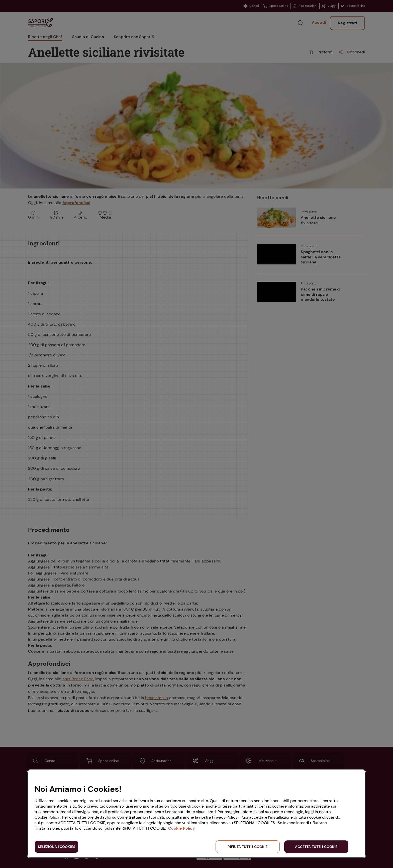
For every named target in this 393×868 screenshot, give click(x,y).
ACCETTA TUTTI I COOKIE (316, 847)
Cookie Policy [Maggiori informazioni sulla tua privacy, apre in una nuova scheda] (182, 828)
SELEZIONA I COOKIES (57, 847)
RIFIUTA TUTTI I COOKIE (248, 847)
